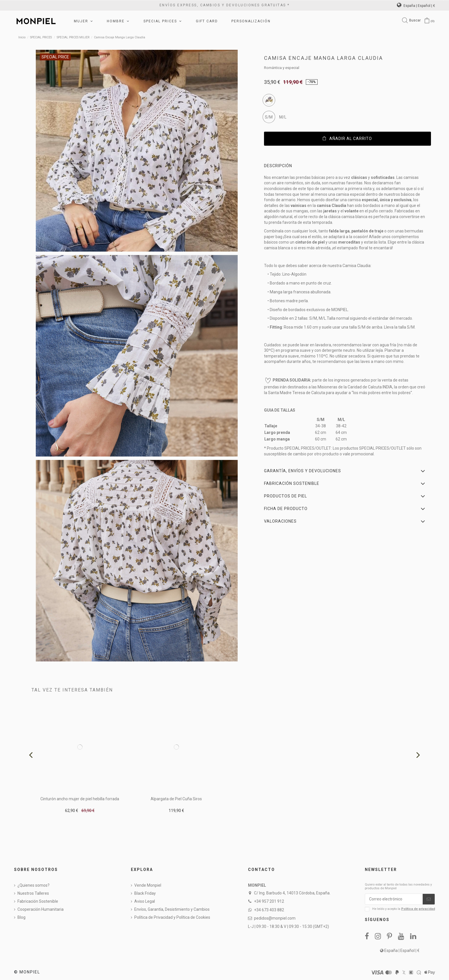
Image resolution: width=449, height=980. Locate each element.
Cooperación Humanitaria (41, 909)
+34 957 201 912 (269, 901)
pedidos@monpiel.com (275, 918)
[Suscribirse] (429, 899)
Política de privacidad (418, 909)
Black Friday (145, 893)
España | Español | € (416, 6)
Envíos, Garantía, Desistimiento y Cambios (172, 909)
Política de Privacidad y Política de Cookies (172, 917)
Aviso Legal (145, 901)
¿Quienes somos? (34, 885)
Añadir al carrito (347, 139)
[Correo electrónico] (394, 899)
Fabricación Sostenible (38, 901)
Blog (21, 917)
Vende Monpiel (148, 885)
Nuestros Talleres (33, 893)
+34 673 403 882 (269, 910)
